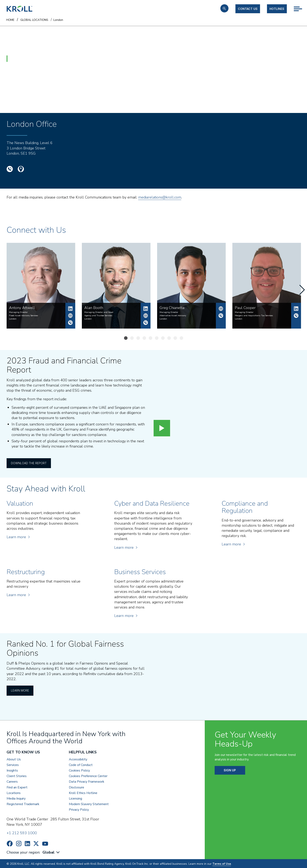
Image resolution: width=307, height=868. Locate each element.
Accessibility (78, 759)
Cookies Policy (79, 770)
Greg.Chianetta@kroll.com (221, 309)
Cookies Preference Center (88, 776)
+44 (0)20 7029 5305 (70, 323)
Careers (12, 781)
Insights (12, 770)
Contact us (248, 9)
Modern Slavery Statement (89, 804)
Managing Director (18, 312)
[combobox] (52, 852)
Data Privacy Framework (87, 781)
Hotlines (277, 9)
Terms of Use (222, 863)
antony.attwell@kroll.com (70, 316)
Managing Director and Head (99, 312)
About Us (14, 759)
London (13, 319)
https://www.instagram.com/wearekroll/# (19, 843)
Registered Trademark (23, 804)
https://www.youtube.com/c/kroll (45, 843)
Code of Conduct (81, 764)
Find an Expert (17, 787)
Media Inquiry (16, 798)
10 (182, 338)
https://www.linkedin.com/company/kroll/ (27, 843)
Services (13, 764)
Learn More (20, 690)
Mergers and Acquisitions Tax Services (254, 316)
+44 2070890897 (146, 323)
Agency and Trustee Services (98, 316)
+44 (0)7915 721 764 (296, 316)
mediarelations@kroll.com (160, 197)
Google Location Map (21, 169)
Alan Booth (146, 309)
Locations (14, 792)
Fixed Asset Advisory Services (24, 316)
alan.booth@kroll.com (146, 316)
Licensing (75, 798)
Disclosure (76, 787)
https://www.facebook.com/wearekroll (10, 843)
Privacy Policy (79, 809)
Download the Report (29, 462)
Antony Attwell (70, 309)
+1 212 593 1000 (22, 833)
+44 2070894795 (221, 316)
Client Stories (17, 776)
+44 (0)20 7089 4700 (10, 169)
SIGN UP (230, 770)
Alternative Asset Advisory (173, 316)
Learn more (18, 537)
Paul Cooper (296, 309)
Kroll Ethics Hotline (83, 792)
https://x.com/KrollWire (36, 843)
